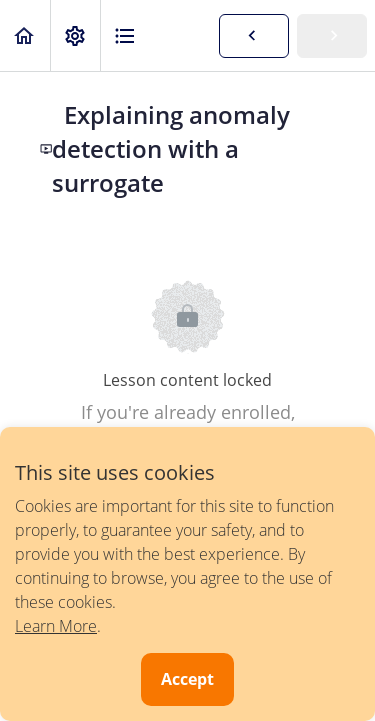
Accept (187, 679)
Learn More (56, 626)
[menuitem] (75, 35)
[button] (25, 35)
